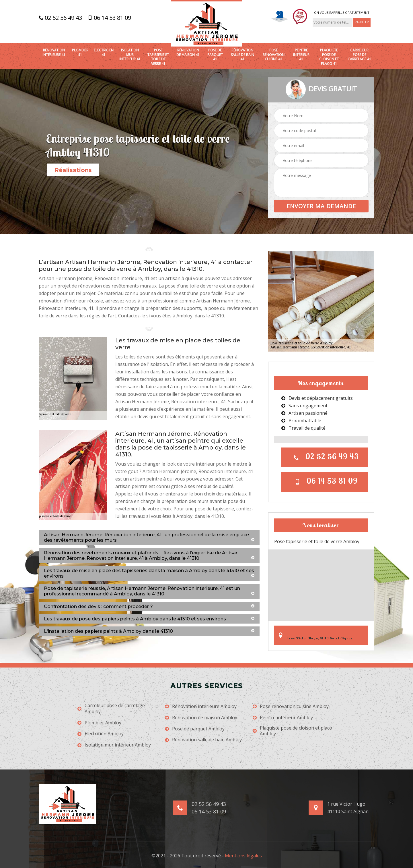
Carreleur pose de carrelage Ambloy (111, 709)
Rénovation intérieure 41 (54, 52)
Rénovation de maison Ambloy (201, 718)
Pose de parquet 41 (215, 55)
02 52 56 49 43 (60, 18)
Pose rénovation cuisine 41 (274, 55)
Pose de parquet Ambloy (195, 729)
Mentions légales (243, 856)
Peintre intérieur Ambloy (283, 718)
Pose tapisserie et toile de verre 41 (158, 57)
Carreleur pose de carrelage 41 (359, 55)
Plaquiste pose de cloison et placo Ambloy (292, 731)
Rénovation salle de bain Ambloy (203, 740)
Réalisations (73, 170)
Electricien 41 (104, 52)
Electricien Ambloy (101, 734)
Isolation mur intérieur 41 (130, 55)
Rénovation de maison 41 (188, 52)
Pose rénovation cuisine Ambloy (291, 706)
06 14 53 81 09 (109, 18)
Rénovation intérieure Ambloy (201, 706)
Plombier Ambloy (99, 723)
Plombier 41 (80, 52)
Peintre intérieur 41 (301, 55)
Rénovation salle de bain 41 (242, 55)
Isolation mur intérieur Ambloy (114, 745)
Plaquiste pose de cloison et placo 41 (329, 57)
